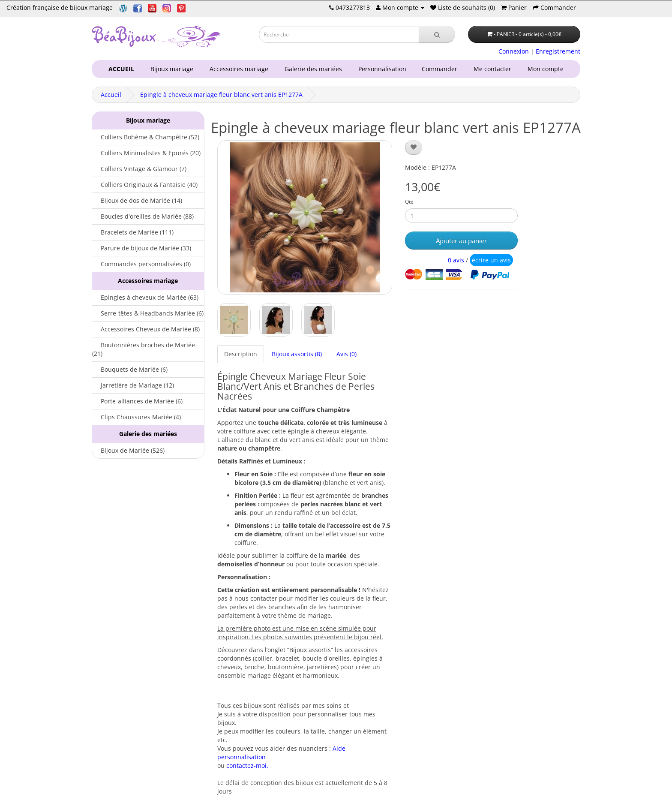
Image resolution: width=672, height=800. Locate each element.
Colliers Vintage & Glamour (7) (139, 169)
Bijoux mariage (170, 69)
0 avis (456, 260)
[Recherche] (437, 34)
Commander (441, 69)
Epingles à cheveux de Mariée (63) (145, 297)
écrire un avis (491, 260)
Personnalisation (381, 69)
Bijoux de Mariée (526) (128, 450)
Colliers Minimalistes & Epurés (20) (146, 153)
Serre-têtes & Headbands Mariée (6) (148, 313)
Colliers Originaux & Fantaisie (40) (145, 185)
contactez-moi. (247, 765)
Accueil (111, 95)
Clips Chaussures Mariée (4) (136, 417)
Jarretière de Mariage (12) (133, 385)
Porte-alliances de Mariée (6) (137, 401)
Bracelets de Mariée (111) (133, 232)
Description (241, 354)
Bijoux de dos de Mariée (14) (137, 200)
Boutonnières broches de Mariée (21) (144, 349)
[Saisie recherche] (339, 34)
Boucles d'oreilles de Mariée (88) (143, 216)
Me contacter (494, 69)
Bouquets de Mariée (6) (130, 369)
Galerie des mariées (312, 69)
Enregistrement (558, 51)
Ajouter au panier (461, 241)
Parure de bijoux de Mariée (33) (142, 248)
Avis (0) (346, 354)
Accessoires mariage (237, 69)
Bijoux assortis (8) (297, 354)
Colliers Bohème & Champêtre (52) (146, 137)
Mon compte (547, 69)
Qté (409, 202)
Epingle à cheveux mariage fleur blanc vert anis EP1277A (221, 95)
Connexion (514, 51)
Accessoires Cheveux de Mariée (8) (146, 329)
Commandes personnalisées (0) (141, 264)
